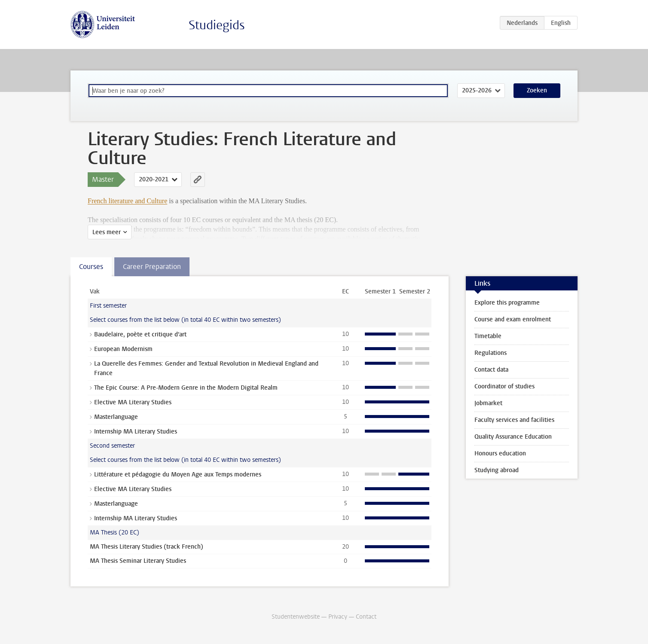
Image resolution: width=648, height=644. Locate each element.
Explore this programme (507, 303)
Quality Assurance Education (513, 437)
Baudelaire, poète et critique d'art (140, 334)
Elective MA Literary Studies (133, 402)
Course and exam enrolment (513, 319)
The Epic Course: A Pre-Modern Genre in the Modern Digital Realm (186, 388)
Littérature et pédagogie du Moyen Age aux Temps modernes (178, 475)
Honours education (500, 453)
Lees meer (107, 232)
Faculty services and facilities (514, 420)
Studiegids (217, 25)
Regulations (491, 353)
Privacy (338, 617)
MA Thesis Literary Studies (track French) (147, 547)
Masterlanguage (116, 417)
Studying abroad (497, 470)
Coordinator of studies (504, 386)
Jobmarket (488, 403)
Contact (366, 617)
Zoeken (537, 90)
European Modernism (123, 349)
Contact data (491, 370)
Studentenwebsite (296, 617)
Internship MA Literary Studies (136, 432)
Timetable (488, 336)
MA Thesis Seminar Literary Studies (138, 561)
